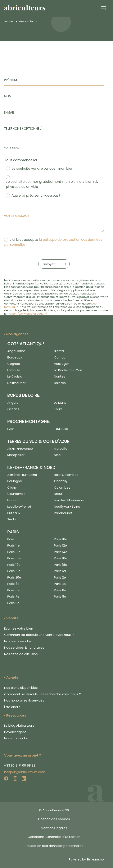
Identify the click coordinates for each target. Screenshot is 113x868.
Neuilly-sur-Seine (67, 506)
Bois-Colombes (66, 475)
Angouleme (16, 351)
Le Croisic (15, 376)
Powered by (86, 859)
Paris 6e (60, 590)
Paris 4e (60, 584)
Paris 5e (13, 590)
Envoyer (49, 264)
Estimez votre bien (19, 628)
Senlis (12, 519)
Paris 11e (13, 545)
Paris (11, 539)
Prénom (10, 80)
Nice (57, 455)
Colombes (62, 487)
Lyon (11, 429)
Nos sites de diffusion (21, 654)
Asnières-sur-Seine (22, 475)
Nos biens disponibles (21, 688)
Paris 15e (14, 558)
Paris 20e (14, 577)
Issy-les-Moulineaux (69, 500)
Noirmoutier (16, 383)
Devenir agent (15, 732)
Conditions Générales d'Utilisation (54, 837)
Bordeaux (15, 357)
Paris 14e (61, 552)
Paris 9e (13, 603)
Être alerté (12, 707)
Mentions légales (54, 828)
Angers (13, 403)
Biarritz (59, 351)
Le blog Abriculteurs (19, 725)
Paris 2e (60, 577)
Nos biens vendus (18, 641)
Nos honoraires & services (24, 700)
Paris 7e (13, 596)
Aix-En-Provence (20, 449)
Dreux (58, 494)
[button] (104, 8)
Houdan (13, 500)
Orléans (13, 409)
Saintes (60, 383)
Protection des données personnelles (54, 846)
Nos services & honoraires (24, 647)
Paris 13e (14, 552)
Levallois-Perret (19, 506)
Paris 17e (14, 565)
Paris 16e (61, 558)
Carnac (60, 357)
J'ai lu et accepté (53, 242)
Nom (8, 96)
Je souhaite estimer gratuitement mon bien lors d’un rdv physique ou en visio (52, 184)
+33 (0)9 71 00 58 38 (20, 765)
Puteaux (14, 513)
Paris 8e (60, 596)
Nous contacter (16, 738)
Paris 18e (61, 565)
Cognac (14, 364)
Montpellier (16, 455)
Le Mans (60, 403)
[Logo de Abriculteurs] (27, 8)
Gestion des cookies (54, 819)
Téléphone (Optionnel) (23, 129)
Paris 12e (60, 545)
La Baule (14, 370)
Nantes (60, 376)
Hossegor (61, 364)
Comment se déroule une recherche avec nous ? (42, 694)
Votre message (17, 216)
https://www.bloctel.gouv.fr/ (28, 314)
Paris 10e (61, 539)
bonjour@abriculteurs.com (25, 772)
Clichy (12, 487)
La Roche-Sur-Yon (68, 370)
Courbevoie (16, 494)
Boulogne (15, 481)
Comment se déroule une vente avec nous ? (39, 635)
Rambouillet (63, 513)
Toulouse (61, 429)
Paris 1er (60, 571)
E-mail (9, 112)
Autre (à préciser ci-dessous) (36, 195)
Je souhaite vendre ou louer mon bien (42, 168)
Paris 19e (14, 571)
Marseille (61, 449)
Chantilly (61, 481)
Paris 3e (13, 584)
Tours (58, 409)
